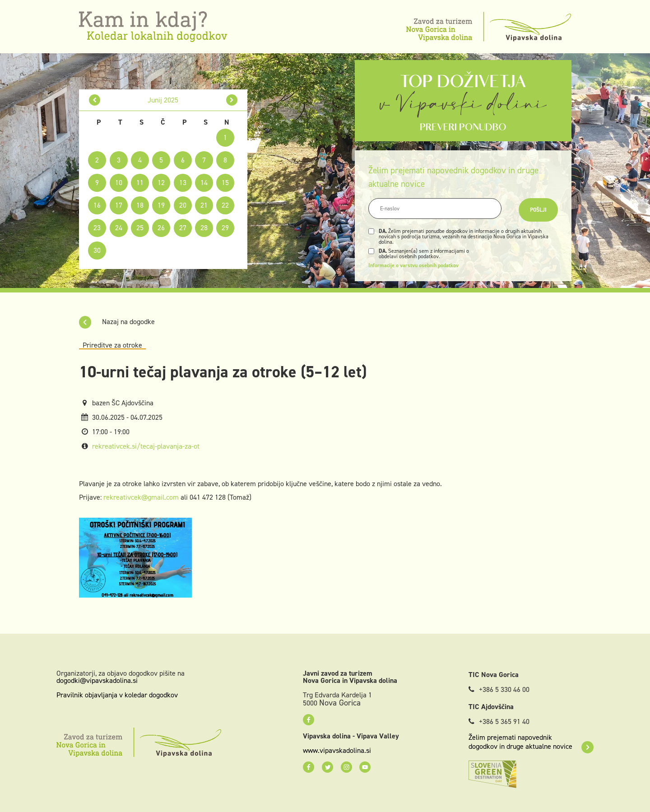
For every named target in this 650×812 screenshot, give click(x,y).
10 (119, 183)
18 (140, 205)
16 (97, 205)
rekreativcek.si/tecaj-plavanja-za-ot (146, 446)
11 (140, 183)
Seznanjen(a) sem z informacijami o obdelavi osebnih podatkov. (424, 254)
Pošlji (538, 210)
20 (183, 205)
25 (140, 228)
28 (204, 228)
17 (119, 205)
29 (225, 228)
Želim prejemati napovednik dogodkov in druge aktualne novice (531, 742)
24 (119, 228)
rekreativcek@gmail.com (141, 497)
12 (161, 183)
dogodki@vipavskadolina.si (97, 680)
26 (161, 228)
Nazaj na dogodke (117, 322)
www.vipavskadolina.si (337, 751)
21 (204, 205)
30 (97, 250)
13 (183, 183)
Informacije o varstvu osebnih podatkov (413, 265)
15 (225, 183)
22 (225, 205)
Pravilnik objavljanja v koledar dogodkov (117, 695)
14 (204, 183)
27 (183, 228)
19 (161, 205)
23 (97, 228)
